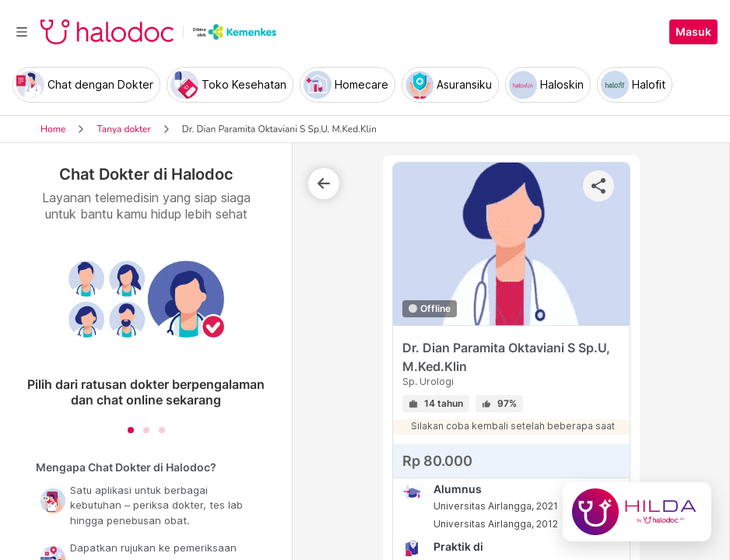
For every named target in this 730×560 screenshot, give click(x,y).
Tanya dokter (123, 129)
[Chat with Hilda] (637, 512)
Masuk (693, 32)
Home (53, 129)
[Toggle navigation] (22, 32)
